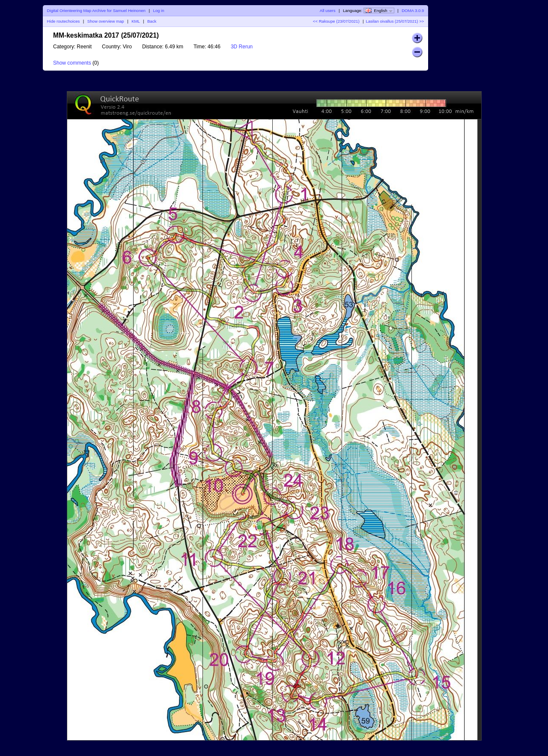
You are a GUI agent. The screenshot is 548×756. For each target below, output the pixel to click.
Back (152, 21)
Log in (158, 10)
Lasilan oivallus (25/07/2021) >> (395, 21)
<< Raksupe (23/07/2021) (336, 21)
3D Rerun (242, 47)
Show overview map (106, 21)
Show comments (72, 63)
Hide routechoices (64, 21)
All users (328, 10)
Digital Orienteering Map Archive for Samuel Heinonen (96, 10)
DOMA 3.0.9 (413, 10)
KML (136, 21)
